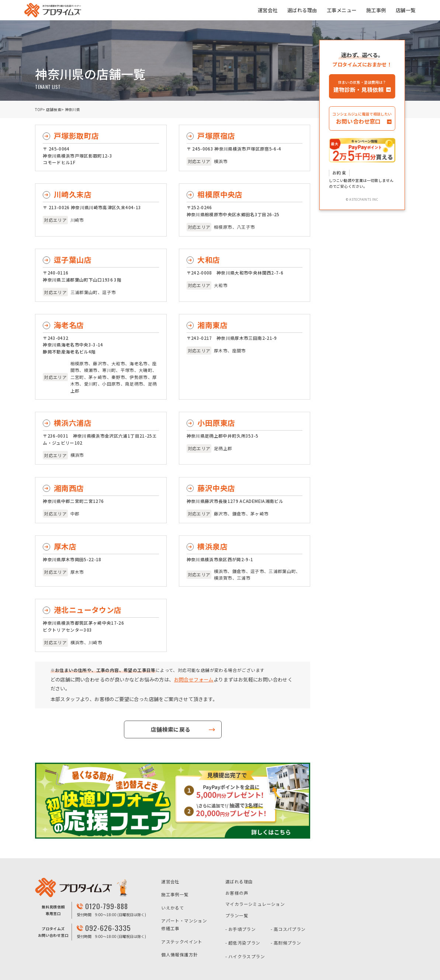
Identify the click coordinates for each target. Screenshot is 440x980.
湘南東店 (212, 325)
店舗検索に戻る (170, 729)
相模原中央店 (220, 194)
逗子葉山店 (73, 260)
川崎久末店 (73, 194)
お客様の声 (237, 893)
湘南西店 (69, 488)
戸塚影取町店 (76, 136)
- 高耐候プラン (286, 943)
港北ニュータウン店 (88, 610)
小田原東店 (216, 423)
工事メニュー (342, 10)
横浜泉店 (212, 546)
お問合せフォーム (194, 679)
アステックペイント (182, 942)
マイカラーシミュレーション (255, 904)
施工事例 (376, 10)
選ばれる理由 (302, 10)
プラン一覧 (237, 915)
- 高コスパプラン (288, 929)
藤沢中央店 (216, 488)
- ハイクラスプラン (245, 956)
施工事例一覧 (175, 894)
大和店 (209, 260)
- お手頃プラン (240, 929)
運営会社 (268, 10)
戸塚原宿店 (216, 136)
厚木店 (65, 546)
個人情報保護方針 (179, 955)
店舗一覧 (406, 10)
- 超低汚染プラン (243, 943)
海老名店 (69, 325)
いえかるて (173, 908)
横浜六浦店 (73, 423)
